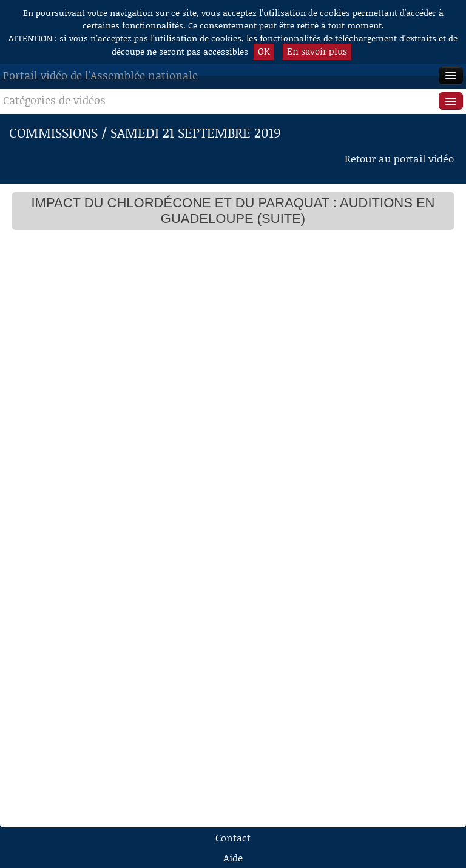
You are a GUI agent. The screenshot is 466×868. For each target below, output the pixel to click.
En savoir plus (317, 51)
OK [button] (264, 51)
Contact (233, 837)
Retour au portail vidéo (399, 158)
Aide (233, 857)
